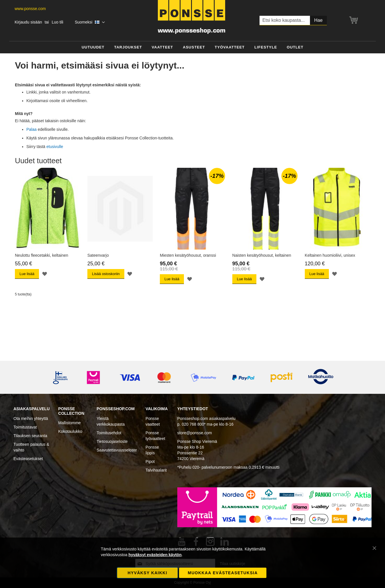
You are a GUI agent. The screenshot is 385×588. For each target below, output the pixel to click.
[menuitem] (93, 47)
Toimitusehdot (109, 433)
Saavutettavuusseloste (117, 450)
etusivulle (55, 147)
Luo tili (57, 22)
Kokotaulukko (70, 431)
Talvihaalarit (156, 470)
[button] (90, 22)
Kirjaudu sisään (28, 22)
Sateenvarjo (98, 255)
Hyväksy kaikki (148, 573)
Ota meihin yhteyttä (31, 418)
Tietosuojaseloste (112, 441)
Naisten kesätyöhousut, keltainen (262, 255)
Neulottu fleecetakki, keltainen (42, 255)
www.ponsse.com (30, 9)
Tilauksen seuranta (30, 436)
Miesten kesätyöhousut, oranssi (188, 255)
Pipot (150, 462)
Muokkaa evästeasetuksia (223, 573)
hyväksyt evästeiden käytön (155, 555)
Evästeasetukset (28, 459)
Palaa (32, 129)
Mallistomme (69, 423)
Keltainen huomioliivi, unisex (330, 255)
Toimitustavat (25, 427)
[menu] (192, 47)
